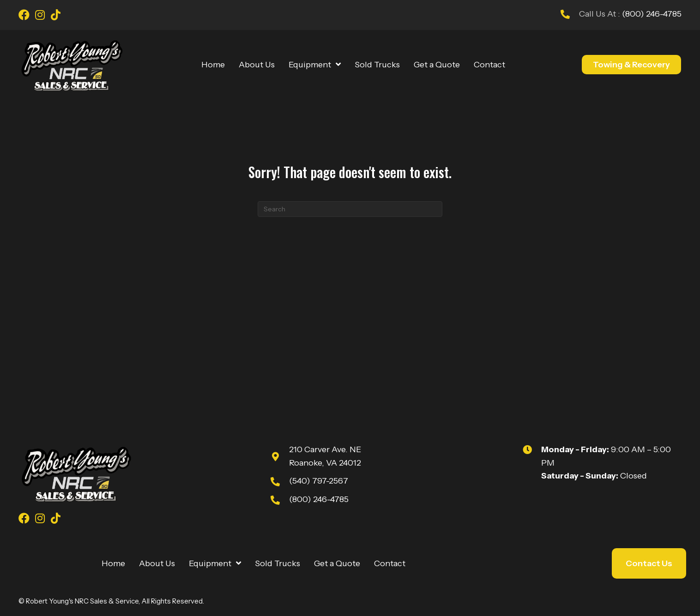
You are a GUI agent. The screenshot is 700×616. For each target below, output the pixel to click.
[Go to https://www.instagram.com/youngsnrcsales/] (40, 16)
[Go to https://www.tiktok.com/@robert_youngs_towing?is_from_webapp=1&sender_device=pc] (55, 16)
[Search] (350, 209)
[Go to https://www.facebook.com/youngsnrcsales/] (24, 16)
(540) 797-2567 (319, 481)
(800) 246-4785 (651, 14)
